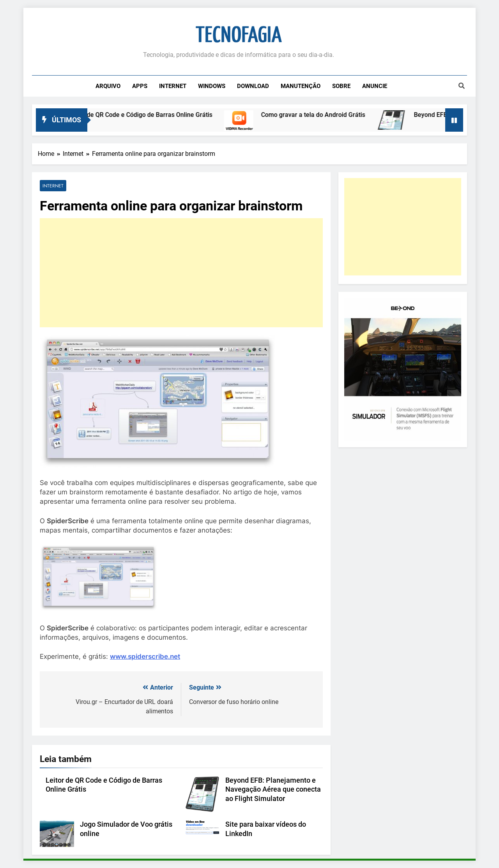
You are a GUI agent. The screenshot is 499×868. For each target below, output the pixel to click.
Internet (173, 86)
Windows (212, 86)
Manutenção (301, 86)
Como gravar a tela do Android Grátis (320, 115)
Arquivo (108, 86)
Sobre (341, 86)
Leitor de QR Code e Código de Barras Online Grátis (148, 115)
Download (253, 86)
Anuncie (375, 86)
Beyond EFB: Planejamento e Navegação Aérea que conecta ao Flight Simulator (273, 790)
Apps (140, 86)
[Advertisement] (181, 273)
